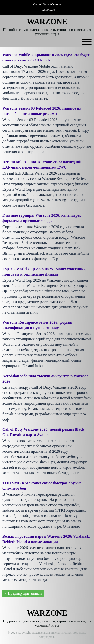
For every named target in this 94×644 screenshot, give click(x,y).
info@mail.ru (50, 10)
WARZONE (47, 22)
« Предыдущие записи (23, 593)
